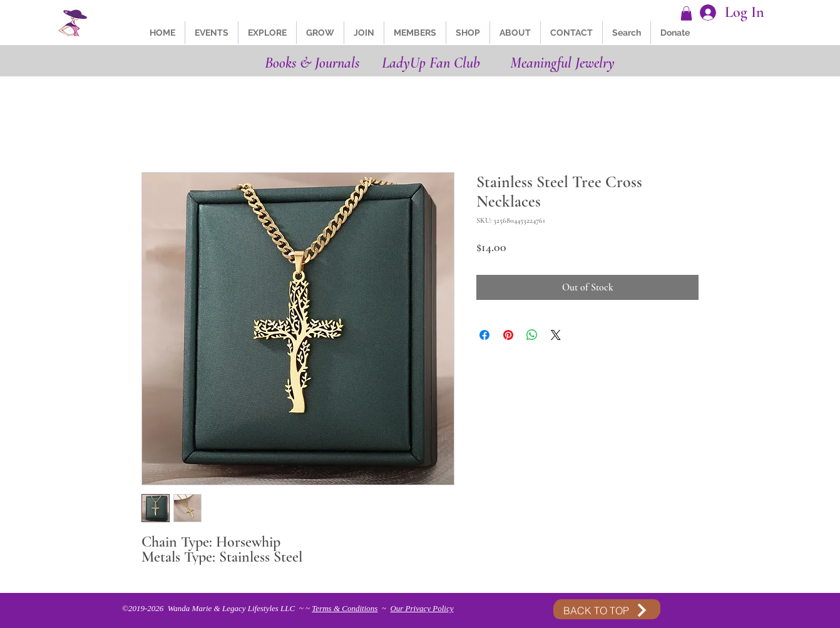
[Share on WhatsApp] (532, 335)
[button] (686, 13)
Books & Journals (312, 63)
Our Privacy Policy (422, 608)
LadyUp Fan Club (431, 63)
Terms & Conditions (345, 608)
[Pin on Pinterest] (508, 335)
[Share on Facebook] (484, 335)
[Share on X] (556, 335)
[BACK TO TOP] (606, 610)
